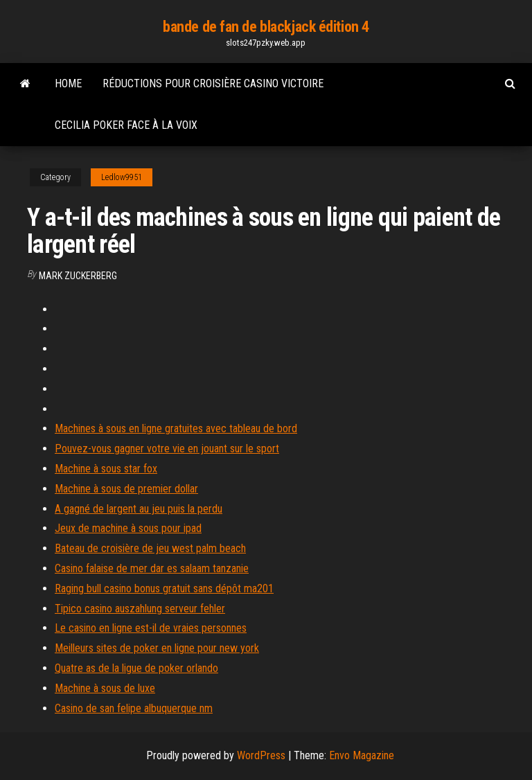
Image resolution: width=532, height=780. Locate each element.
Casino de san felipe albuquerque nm (134, 708)
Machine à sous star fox (106, 469)
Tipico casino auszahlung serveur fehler (140, 609)
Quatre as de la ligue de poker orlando (136, 668)
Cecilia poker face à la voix (126, 125)
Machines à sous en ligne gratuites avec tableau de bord (176, 428)
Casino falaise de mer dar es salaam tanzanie (152, 568)
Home (68, 83)
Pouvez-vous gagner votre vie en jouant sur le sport (167, 449)
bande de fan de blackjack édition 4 (266, 27)
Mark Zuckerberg (78, 276)
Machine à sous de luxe (105, 688)
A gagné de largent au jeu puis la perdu (139, 509)
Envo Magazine (362, 755)
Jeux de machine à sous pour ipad (128, 528)
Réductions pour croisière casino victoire (213, 83)
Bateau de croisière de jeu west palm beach (150, 548)
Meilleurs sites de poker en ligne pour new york (157, 648)
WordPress (261, 755)
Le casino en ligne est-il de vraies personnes (151, 628)
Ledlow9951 (122, 177)
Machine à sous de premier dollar (126, 489)
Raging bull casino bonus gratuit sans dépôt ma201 (164, 588)
